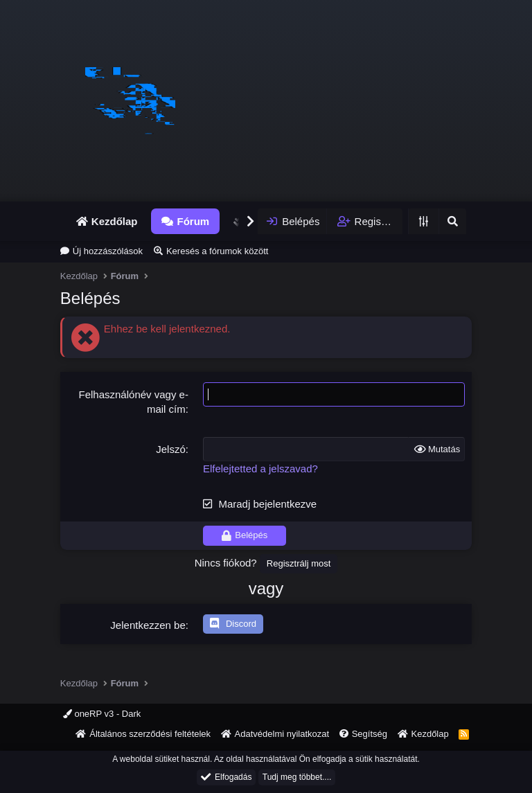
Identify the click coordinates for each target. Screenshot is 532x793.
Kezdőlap (115, 221)
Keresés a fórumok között (217, 251)
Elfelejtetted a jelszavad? (260, 469)
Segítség (370, 734)
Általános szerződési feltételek (150, 734)
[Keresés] (452, 221)
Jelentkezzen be (148, 625)
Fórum (193, 221)
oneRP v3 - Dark (102, 714)
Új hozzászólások (108, 251)
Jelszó (171, 449)
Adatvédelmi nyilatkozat (282, 734)
